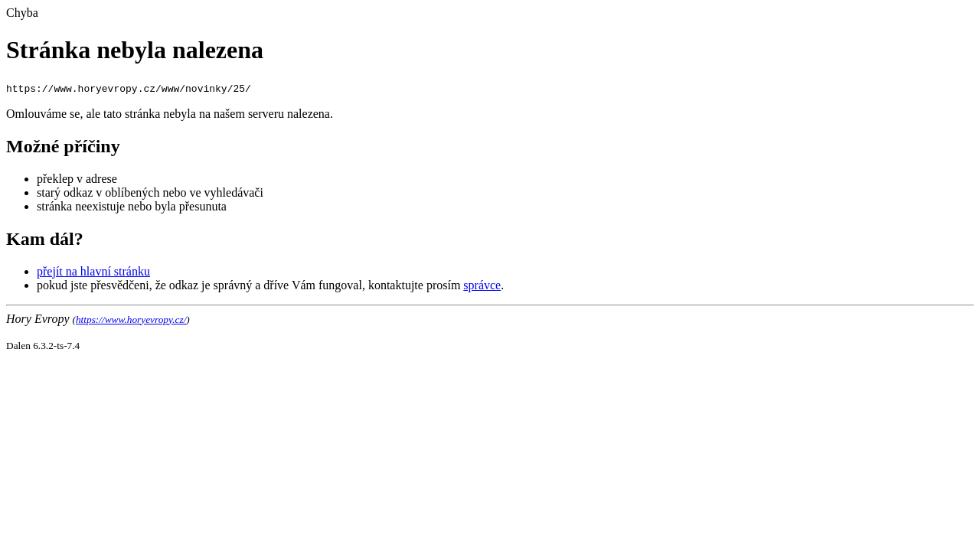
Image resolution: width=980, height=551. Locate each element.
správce (482, 285)
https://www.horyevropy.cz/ (131, 320)
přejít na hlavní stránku (93, 271)
